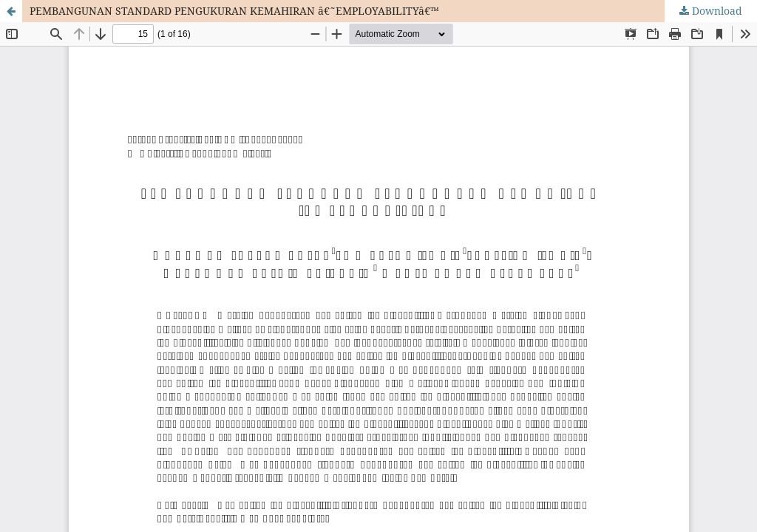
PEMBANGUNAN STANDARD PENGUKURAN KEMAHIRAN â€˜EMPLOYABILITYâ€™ (234, 11)
